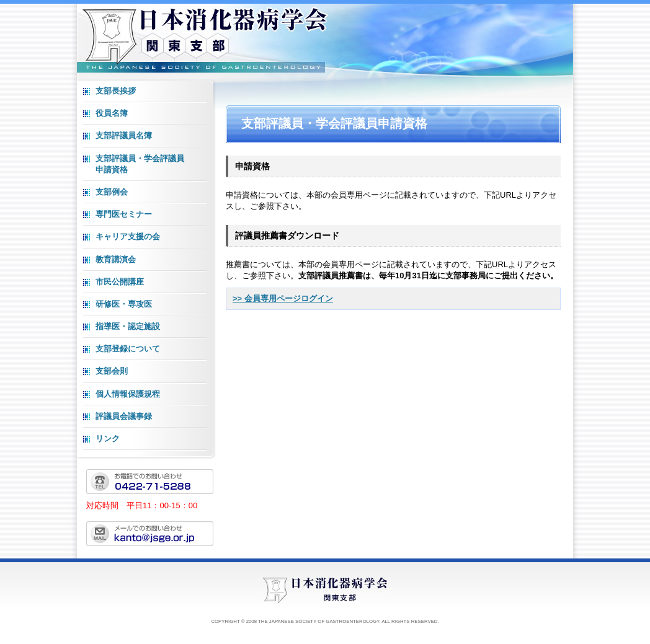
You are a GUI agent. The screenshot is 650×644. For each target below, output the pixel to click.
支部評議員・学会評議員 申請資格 (140, 164)
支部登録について (128, 349)
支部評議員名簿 (124, 135)
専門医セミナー (124, 214)
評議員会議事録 (124, 416)
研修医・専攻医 (124, 304)
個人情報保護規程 (128, 394)
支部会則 (112, 371)
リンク (108, 439)
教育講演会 (116, 259)
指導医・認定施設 (128, 326)
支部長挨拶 (116, 91)
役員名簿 (112, 113)
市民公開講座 (120, 282)
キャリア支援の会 (128, 236)
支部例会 (112, 192)
